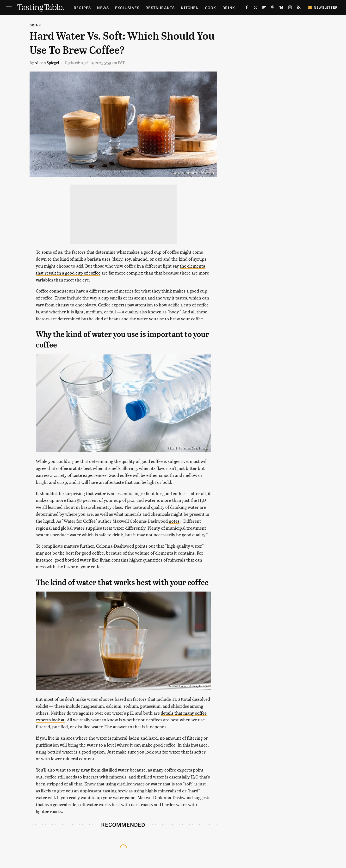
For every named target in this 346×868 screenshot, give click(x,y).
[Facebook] (247, 8)
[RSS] (299, 8)
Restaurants (160, 8)
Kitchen (190, 8)
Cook (211, 8)
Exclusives (127, 8)
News (103, 8)
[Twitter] (255, 8)
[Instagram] (290, 8)
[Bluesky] (281, 8)
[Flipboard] (264, 8)
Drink (229, 8)
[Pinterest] (273, 8)
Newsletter (323, 7)
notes (174, 521)
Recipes (82, 8)
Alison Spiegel (47, 63)
